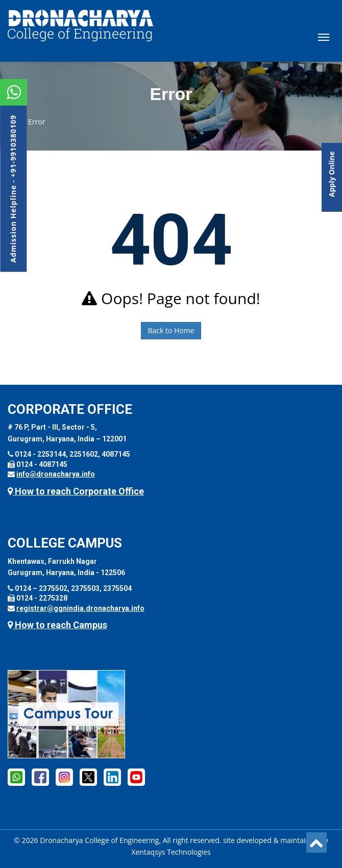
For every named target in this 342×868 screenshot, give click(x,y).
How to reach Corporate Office (76, 491)
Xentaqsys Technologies (171, 852)
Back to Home (171, 330)
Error (36, 122)
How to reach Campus (57, 625)
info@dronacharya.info (56, 474)
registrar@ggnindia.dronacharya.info (80, 608)
